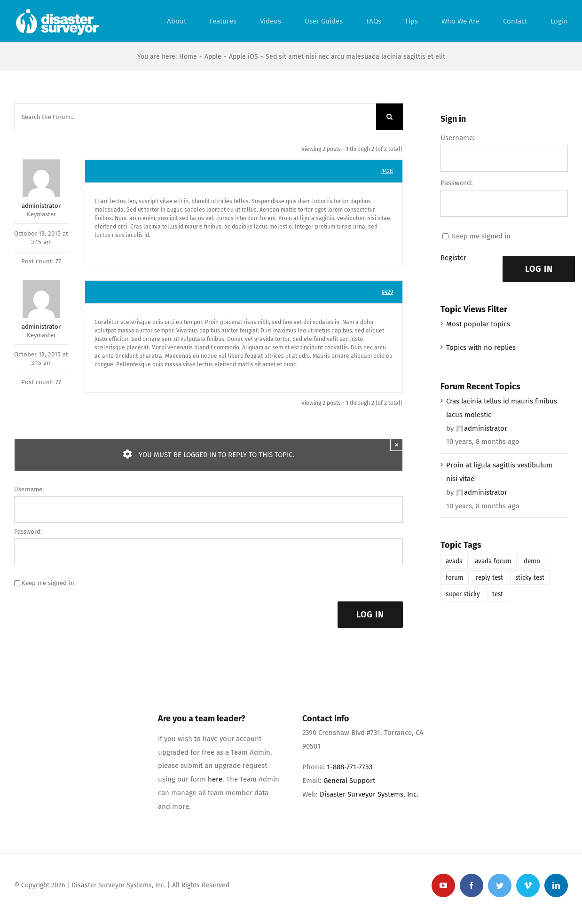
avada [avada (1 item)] (454, 561)
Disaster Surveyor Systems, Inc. (369, 794)
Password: (28, 532)
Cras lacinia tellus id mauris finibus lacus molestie (502, 408)
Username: (29, 489)
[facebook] (472, 885)
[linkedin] (556, 885)
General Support (349, 781)
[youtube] (443, 885)
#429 (387, 292)
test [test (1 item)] (498, 594)
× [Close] (397, 445)
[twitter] (500, 885)
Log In (370, 615)
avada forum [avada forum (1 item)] (493, 561)
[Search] (389, 117)
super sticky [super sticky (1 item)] (463, 594)
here (215, 779)
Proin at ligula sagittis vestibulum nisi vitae (499, 472)
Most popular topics (478, 324)
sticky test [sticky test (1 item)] (530, 578)
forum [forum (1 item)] (455, 578)
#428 (387, 171)
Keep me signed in (48, 583)
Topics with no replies (481, 347)
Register (453, 258)
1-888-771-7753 (350, 767)
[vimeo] (528, 885)
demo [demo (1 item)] (532, 561)
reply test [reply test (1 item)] (489, 578)
